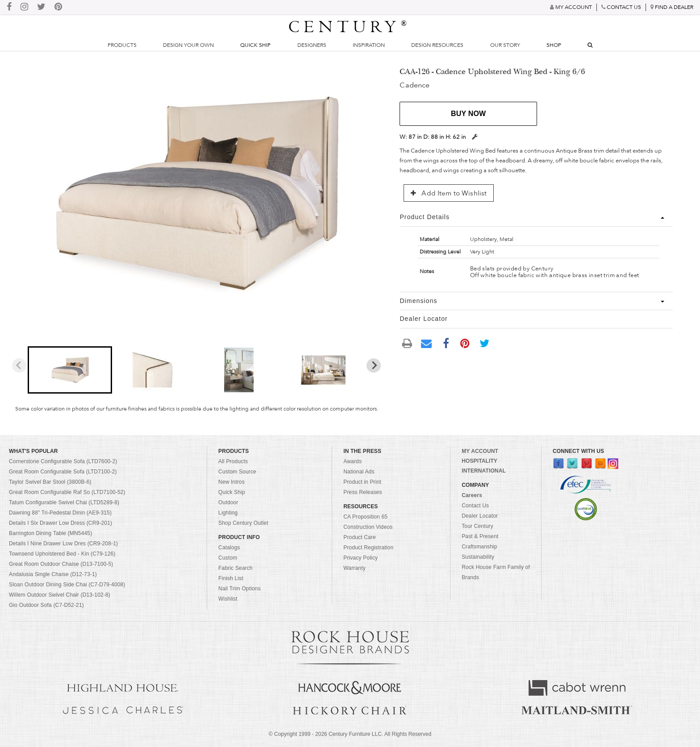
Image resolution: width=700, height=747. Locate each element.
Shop (554, 45)
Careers (472, 495)
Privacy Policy (360, 558)
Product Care (360, 537)
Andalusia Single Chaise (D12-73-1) (53, 574)
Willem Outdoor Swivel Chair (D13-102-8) (60, 595)
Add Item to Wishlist (449, 193)
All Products (233, 461)
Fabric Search (235, 568)
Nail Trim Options (240, 589)
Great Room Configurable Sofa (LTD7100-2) (63, 472)
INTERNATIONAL (484, 471)
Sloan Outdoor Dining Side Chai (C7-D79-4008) (67, 585)
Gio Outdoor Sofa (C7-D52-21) (46, 605)
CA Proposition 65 (365, 517)
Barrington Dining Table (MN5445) (50, 533)
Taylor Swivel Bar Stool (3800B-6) (50, 482)
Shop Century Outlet (243, 523)
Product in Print (362, 482)
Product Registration (368, 548)
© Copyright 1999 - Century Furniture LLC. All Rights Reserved (350, 734)
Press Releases (362, 492)
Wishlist (228, 599)
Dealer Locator (480, 516)
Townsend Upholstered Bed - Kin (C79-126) (62, 554)
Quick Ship (255, 45)
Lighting (228, 513)
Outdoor (228, 502)
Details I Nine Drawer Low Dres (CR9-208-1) (63, 544)
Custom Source (237, 472)
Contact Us (475, 506)
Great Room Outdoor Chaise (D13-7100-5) (61, 564)
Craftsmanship (479, 547)
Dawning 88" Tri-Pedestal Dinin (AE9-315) (60, 513)
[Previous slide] (19, 365)
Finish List (231, 578)
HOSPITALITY (479, 461)
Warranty (354, 568)
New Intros (231, 482)
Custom (228, 558)
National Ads (359, 472)
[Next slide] (374, 365)
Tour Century (477, 526)
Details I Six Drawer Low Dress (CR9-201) (60, 523)
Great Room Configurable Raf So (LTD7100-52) (67, 492)
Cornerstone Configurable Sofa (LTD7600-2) (63, 461)
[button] (70, 370)
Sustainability (478, 557)
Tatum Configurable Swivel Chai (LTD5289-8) (64, 502)
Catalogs (229, 548)
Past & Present (480, 536)
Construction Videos (368, 527)
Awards (352, 461)
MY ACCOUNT (480, 451)
